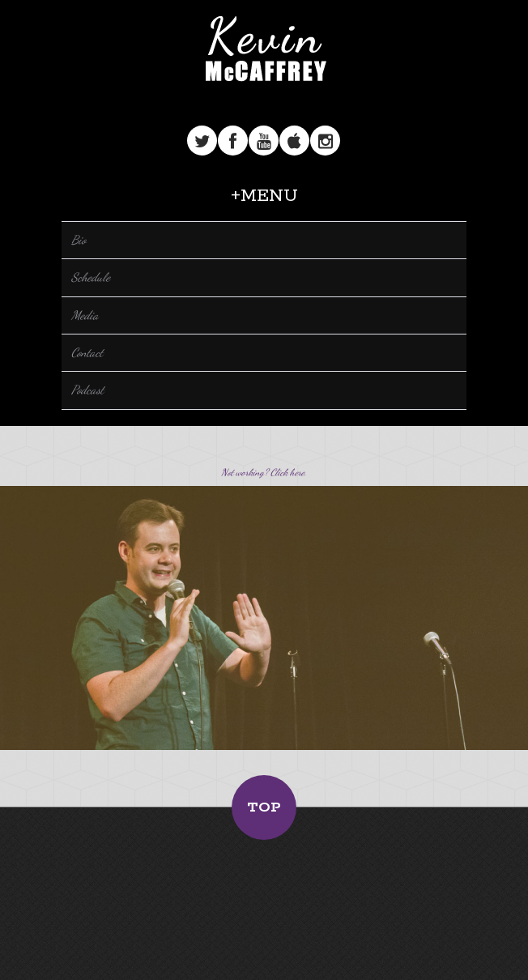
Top (264, 807)
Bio (79, 240)
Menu (269, 196)
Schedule (91, 277)
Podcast (87, 390)
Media (85, 315)
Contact (87, 352)
